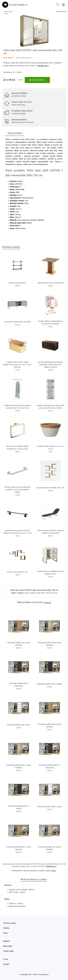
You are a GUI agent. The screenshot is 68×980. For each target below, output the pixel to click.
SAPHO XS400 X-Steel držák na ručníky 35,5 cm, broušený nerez (18, 490)
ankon (12, 66)
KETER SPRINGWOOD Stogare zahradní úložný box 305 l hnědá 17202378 (51, 365)
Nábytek (33, 593)
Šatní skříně (41, 593)
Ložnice (27, 593)
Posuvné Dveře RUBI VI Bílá (19, 725)
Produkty (11, 12)
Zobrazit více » (43, 66)
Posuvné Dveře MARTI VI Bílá (49, 807)
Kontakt (6, 964)
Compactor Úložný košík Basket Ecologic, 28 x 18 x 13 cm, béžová (17, 365)
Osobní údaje (8, 951)
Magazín (7, 941)
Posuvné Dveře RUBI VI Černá (49, 684)
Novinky (6, 928)
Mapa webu (8, 946)
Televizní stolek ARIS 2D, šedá (18, 322)
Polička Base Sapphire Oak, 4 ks (50, 488)
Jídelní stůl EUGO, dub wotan (51, 283)
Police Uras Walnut (17, 283)
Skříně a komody (52, 593)
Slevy (5, 933)
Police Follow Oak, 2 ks (17, 572)
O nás (6, 959)
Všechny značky (10, 923)
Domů (6, 12)
